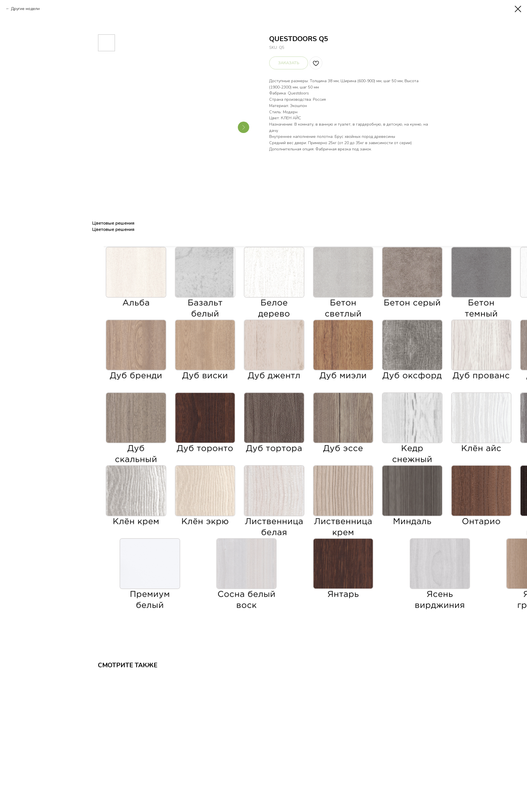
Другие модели (25, 9)
